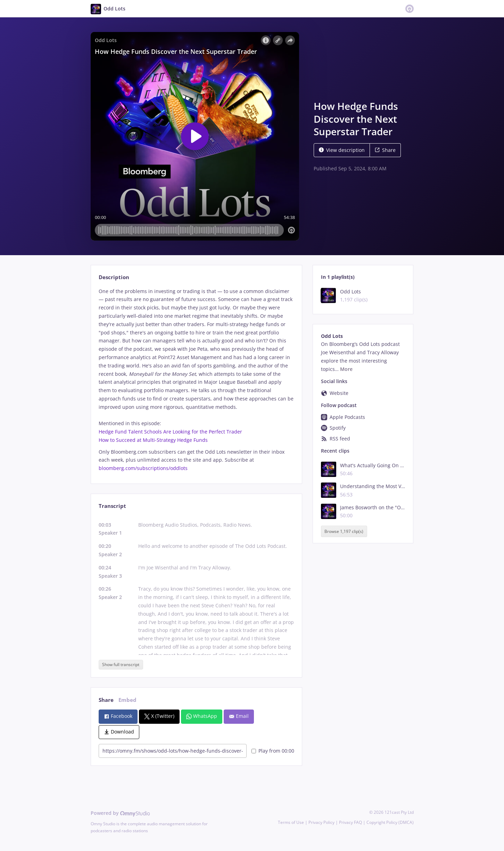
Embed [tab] (127, 700)
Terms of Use (291, 822)
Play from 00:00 (273, 751)
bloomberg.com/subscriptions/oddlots (143, 468)
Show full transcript (121, 664)
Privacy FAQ (350, 822)
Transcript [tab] (112, 506)
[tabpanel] (196, 380)
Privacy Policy (321, 822)
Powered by (120, 813)
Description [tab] (114, 277)
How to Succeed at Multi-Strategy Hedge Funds (153, 440)
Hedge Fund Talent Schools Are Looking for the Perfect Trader (170, 432)
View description (342, 150)
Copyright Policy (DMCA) (390, 822)
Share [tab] (106, 700)
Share (385, 150)
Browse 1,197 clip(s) (344, 531)
